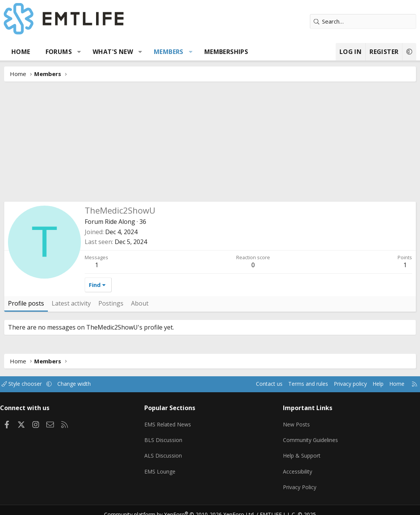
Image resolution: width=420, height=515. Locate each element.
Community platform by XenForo (184, 506)
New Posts (296, 422)
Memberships (226, 52)
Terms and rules (295, 384)
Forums (59, 52)
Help (370, 384)
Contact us (254, 384)
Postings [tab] (111, 303)
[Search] (363, 21)
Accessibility (297, 466)
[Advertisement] (210, 144)
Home (21, 52)
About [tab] (140, 303)
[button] (79, 52)
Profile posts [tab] (26, 303)
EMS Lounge (162, 466)
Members (169, 52)
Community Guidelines (310, 436)
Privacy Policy (299, 481)
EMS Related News (171, 422)
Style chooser (29, 384)
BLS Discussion (166, 436)
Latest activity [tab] (71, 303)
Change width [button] (84, 384)
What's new (113, 52)
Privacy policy (340, 384)
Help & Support (301, 451)
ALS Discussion (166, 451)
